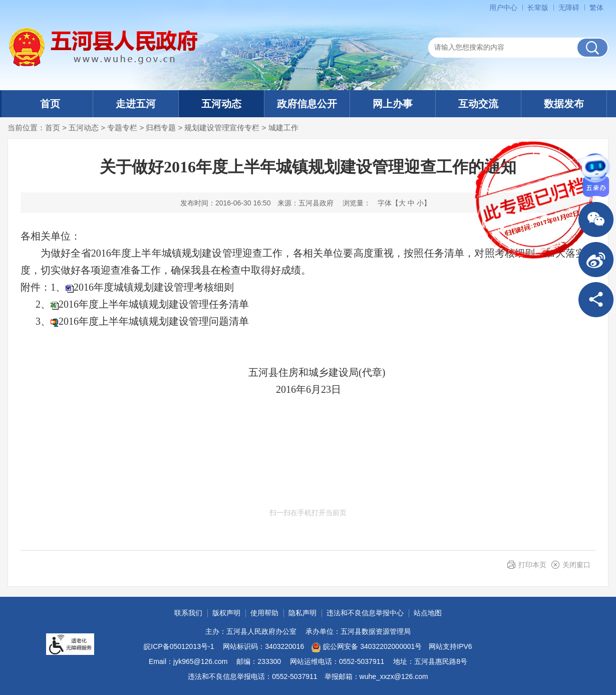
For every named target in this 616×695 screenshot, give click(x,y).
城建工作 (283, 128)
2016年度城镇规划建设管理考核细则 (154, 287)
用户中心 (503, 8)
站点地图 (428, 613)
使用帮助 (264, 613)
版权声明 (226, 613)
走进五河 (136, 104)
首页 (50, 104)
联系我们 (188, 613)
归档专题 (161, 128)
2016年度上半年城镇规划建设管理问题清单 (154, 321)
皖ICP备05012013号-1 (179, 646)
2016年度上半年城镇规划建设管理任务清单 (154, 304)
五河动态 (221, 104)
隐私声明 (302, 613)
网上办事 (393, 104)
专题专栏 (122, 128)
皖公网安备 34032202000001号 (366, 647)
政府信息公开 (307, 104)
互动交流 (478, 104)
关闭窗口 (576, 565)
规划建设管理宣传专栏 (222, 128)
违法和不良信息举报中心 (365, 613)
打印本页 (532, 565)
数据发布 (564, 104)
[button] (538, 8)
